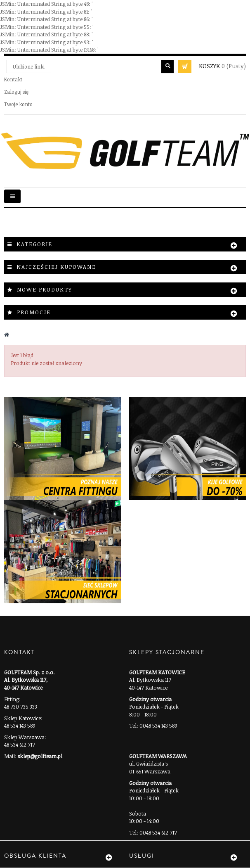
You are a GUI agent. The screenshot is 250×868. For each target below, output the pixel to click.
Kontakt (13, 79)
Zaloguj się (16, 92)
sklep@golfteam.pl (40, 756)
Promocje (34, 312)
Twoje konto (18, 104)
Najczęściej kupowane (56, 267)
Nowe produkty (45, 289)
